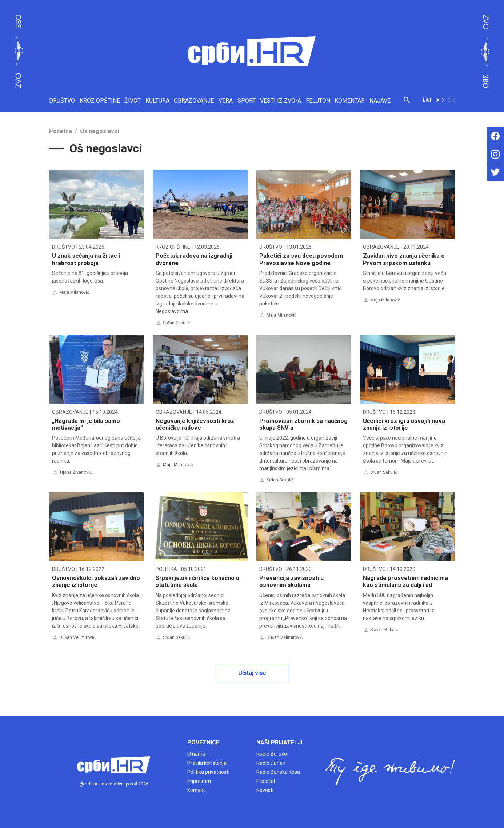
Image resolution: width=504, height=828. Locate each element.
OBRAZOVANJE (194, 101)
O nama (196, 754)
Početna (61, 131)
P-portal (266, 781)
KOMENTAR (350, 101)
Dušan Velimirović (77, 637)
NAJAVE (380, 101)
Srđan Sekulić (176, 323)
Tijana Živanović (75, 472)
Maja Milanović (74, 292)
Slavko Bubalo (384, 630)
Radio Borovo (272, 754)
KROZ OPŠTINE (100, 101)
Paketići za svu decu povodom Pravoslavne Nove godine (301, 259)
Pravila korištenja (207, 763)
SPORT (247, 101)
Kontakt (196, 790)
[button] (407, 103)
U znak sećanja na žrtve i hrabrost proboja (86, 259)
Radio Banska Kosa (278, 772)
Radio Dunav (271, 763)
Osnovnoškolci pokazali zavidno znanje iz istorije (96, 581)
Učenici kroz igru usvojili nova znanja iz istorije (404, 424)
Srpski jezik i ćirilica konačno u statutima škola (197, 581)
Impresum (199, 781)
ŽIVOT (133, 101)
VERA (226, 101)
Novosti (265, 790)
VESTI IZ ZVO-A (281, 101)
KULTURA (157, 101)
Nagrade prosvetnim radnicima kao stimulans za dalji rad (405, 581)
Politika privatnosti (208, 772)
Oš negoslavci (99, 131)
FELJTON (318, 101)
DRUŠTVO (62, 101)
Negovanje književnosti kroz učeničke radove (195, 424)
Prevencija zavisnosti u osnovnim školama (291, 581)
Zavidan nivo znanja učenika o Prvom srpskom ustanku (404, 259)
